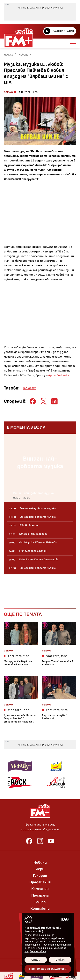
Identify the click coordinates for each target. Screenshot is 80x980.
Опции (36, 960)
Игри (40, 869)
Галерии (40, 876)
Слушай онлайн (59, 31)
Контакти (40, 909)
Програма (40, 895)
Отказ (60, 960)
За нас (40, 902)
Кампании (40, 889)
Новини (24, 55)
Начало (8, 55)
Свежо (8, 92)
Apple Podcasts (58, 375)
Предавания (40, 882)
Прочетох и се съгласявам (48, 969)
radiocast (29, 388)
